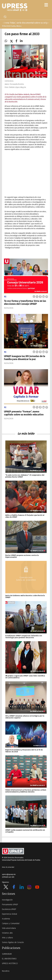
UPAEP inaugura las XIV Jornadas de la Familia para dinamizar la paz (25, 358)
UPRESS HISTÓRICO (10, 963)
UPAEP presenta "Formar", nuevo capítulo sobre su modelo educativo (24, 413)
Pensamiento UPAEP (10, 905)
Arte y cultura (7, 938)
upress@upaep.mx (9, 874)
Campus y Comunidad (11, 923)
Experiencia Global (10, 914)
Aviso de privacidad (8, 867)
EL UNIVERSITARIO (9, 959)
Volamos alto (7, 933)
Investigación (7, 900)
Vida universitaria (9, 928)
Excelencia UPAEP (9, 909)
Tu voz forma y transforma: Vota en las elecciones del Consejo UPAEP (25, 302)
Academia (6, 919)
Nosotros (6, 971)
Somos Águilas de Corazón (13, 942)
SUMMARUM (7, 954)
